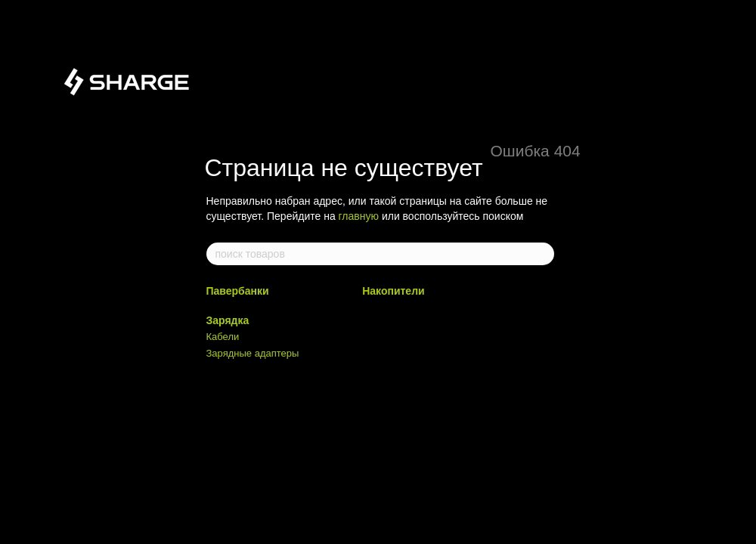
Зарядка (228, 320)
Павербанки (238, 291)
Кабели (223, 337)
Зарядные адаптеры (253, 353)
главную (359, 216)
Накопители (393, 291)
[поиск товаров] (542, 254)
